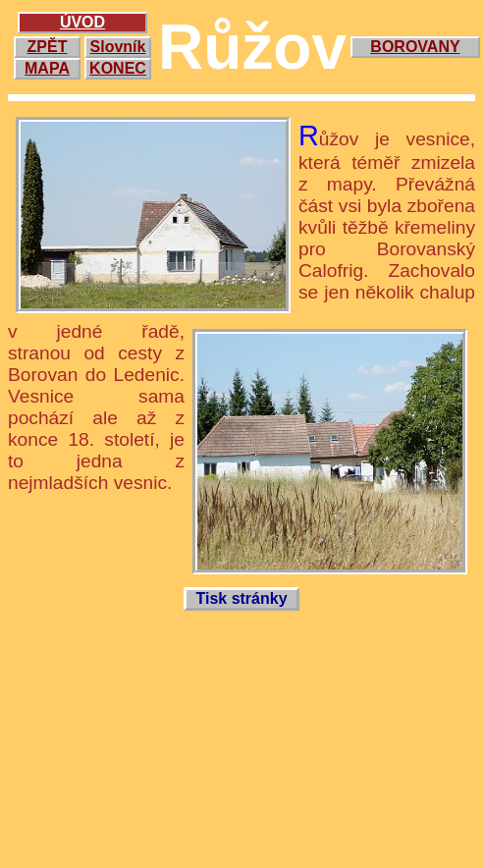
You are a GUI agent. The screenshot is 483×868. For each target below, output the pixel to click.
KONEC (118, 68)
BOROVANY (415, 47)
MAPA (47, 68)
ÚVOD (82, 22)
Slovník (118, 47)
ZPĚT (48, 47)
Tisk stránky (241, 598)
